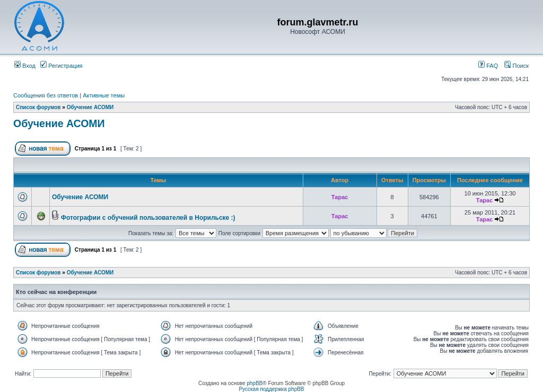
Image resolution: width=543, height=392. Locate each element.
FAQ (488, 66)
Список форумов (38, 107)
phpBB (255, 383)
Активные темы (104, 95)
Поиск (516, 66)
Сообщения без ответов (46, 95)
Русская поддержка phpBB (271, 389)
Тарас (340, 197)
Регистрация (61, 66)
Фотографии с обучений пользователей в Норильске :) (148, 218)
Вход (25, 66)
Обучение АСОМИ (90, 107)
